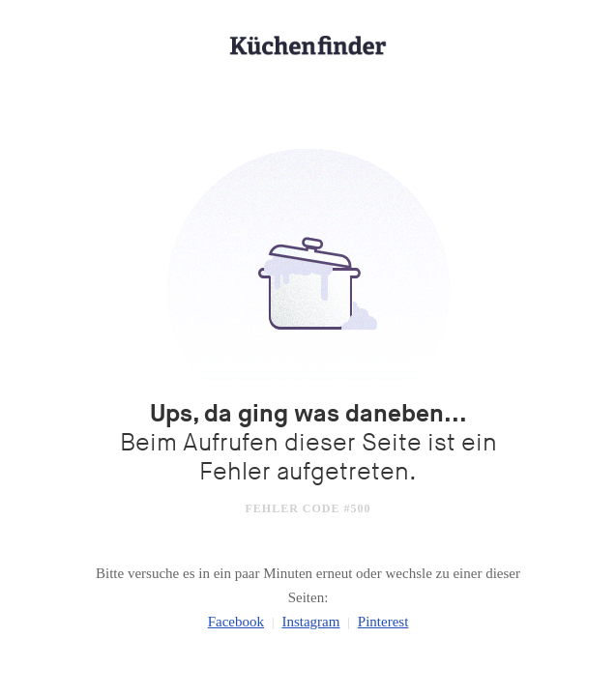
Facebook (236, 622)
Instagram (310, 622)
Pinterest (383, 622)
